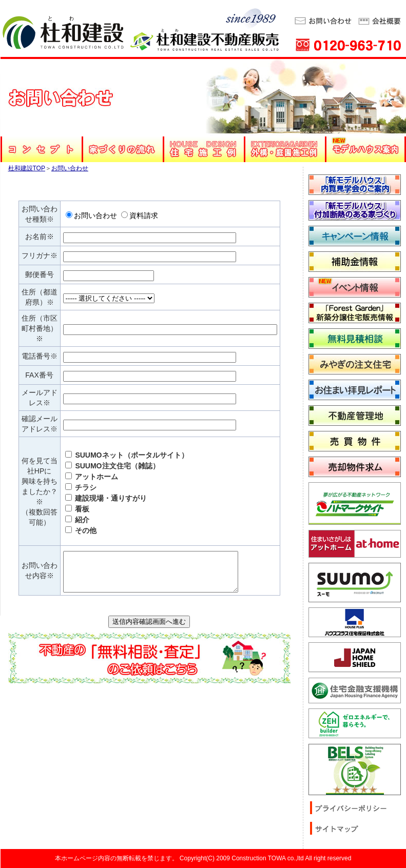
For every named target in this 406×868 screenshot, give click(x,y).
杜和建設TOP (27, 168)
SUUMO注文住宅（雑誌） (112, 466)
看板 (78, 509)
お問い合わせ (70, 168)
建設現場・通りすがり (106, 498)
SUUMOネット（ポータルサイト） (127, 455)
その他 (81, 530)
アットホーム (92, 477)
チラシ (81, 487)
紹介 (78, 520)
